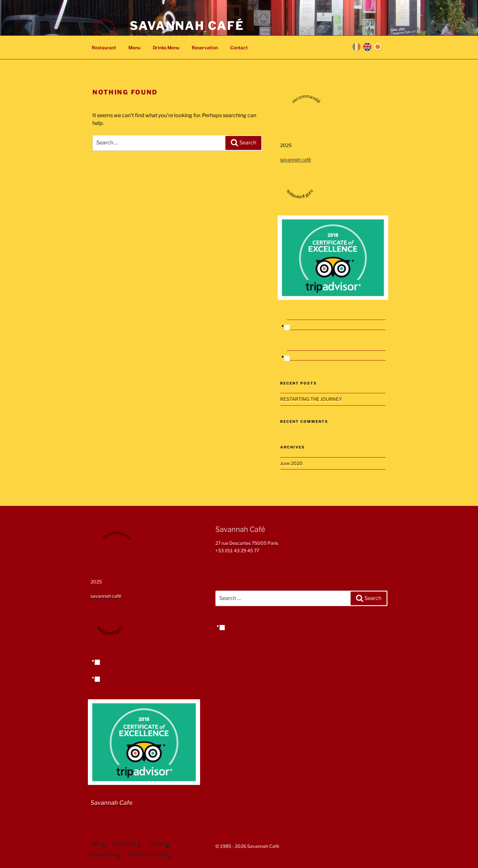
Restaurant (104, 48)
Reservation (205, 48)
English (367, 47)
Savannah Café (187, 26)
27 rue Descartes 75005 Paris (247, 543)
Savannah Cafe (111, 803)
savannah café (296, 159)
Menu (134, 48)
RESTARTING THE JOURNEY (311, 399)
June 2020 (291, 463)
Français (356, 47)
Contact (239, 48)
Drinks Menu (166, 48)
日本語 (378, 47)
